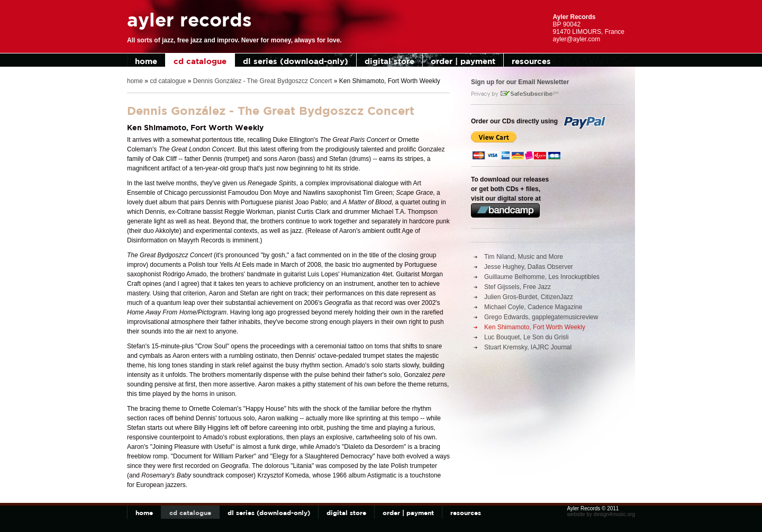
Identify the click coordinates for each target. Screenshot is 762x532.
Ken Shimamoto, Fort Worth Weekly (535, 327)
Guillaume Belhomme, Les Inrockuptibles (542, 277)
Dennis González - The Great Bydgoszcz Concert (263, 81)
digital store (389, 61)
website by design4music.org (601, 514)
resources (531, 61)
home (146, 61)
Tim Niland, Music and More (524, 257)
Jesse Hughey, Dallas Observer (529, 267)
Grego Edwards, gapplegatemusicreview (541, 317)
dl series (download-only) (296, 61)
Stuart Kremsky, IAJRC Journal (528, 347)
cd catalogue (200, 61)
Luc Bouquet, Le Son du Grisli (526, 337)
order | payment (463, 61)
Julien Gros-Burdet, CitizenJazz (529, 297)
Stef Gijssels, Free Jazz (518, 287)
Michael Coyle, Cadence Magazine (533, 307)
